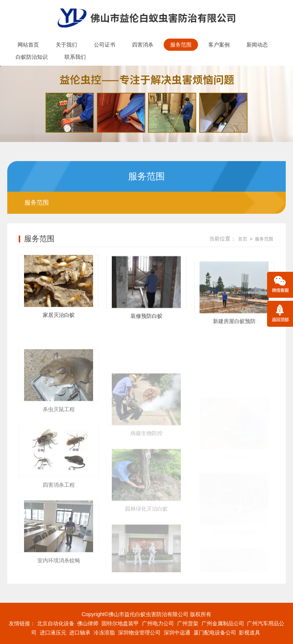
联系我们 (75, 57)
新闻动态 (257, 45)
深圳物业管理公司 (139, 633)
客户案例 (219, 45)
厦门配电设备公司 (215, 633)
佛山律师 (88, 623)
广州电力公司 (158, 623)
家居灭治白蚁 (59, 319)
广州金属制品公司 (223, 623)
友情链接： (22, 623)
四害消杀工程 (59, 528)
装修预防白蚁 (146, 328)
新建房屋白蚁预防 (234, 348)
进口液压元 (53, 633)
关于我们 (66, 45)
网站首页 (28, 45)
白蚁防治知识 (32, 57)
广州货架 (188, 623)
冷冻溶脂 (104, 633)
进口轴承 (80, 633)
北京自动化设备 (56, 623)
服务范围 (181, 45)
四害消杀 (143, 45)
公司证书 (105, 45)
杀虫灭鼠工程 (59, 452)
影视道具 (250, 633)
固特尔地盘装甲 (120, 623)
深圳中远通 (177, 633)
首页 (243, 239)
